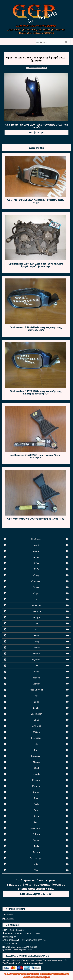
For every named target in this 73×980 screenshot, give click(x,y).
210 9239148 (29, 30)
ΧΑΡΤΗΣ (8, 919)
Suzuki (36, 840)
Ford (36, 635)
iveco (36, 672)
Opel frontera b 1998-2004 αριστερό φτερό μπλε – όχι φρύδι (36, 59)
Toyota (36, 852)
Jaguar (36, 684)
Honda (36, 654)
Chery (36, 575)
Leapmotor (36, 714)
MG (36, 744)
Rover (36, 798)
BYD (36, 569)
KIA (36, 696)
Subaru (36, 834)
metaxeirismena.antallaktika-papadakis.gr (32, 974)
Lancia (36, 708)
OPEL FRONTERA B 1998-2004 (36, 68)
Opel (36, 768)
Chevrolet (36, 581)
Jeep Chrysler (36, 690)
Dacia (36, 599)
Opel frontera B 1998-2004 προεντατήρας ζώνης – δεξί (36, 519)
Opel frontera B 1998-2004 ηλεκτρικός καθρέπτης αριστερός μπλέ (36, 329)
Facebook (8, 914)
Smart (36, 822)
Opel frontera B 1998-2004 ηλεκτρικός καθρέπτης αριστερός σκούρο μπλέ (36, 392)
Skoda (36, 816)
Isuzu (36, 666)
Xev (36, 870)
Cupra (36, 593)
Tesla (36, 846)
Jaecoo (36, 678)
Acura (36, 557)
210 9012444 (14, 30)
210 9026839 (58, 30)
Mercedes (36, 738)
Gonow (36, 647)
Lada (36, 702)
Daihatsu (36, 611)
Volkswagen (36, 858)
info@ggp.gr (9, 937)
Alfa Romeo (36, 539)
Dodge (36, 617)
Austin (36, 551)
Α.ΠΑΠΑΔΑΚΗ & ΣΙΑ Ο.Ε (13, 930)
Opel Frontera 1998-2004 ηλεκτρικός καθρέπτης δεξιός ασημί (36, 201)
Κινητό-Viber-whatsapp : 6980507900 (36, 33)
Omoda (36, 774)
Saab (36, 804)
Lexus (36, 720)
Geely (36, 641)
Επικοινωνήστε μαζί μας (36, 894)
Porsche (36, 786)
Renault (36, 792)
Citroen (36, 587)
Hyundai (36, 660)
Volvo (36, 864)
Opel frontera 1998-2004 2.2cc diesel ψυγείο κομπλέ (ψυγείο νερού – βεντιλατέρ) (36, 265)
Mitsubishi (36, 756)
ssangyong (36, 828)
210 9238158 (44, 30)
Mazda (36, 732)
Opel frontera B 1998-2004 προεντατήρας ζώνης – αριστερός (36, 456)
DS (36, 623)
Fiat (36, 629)
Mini (36, 750)
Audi (36, 545)
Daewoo (36, 605)
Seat (36, 810)
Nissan (36, 762)
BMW (36, 563)
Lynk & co (36, 726)
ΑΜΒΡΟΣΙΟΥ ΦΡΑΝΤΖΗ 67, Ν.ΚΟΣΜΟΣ (36, 26)
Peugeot (36, 780)
